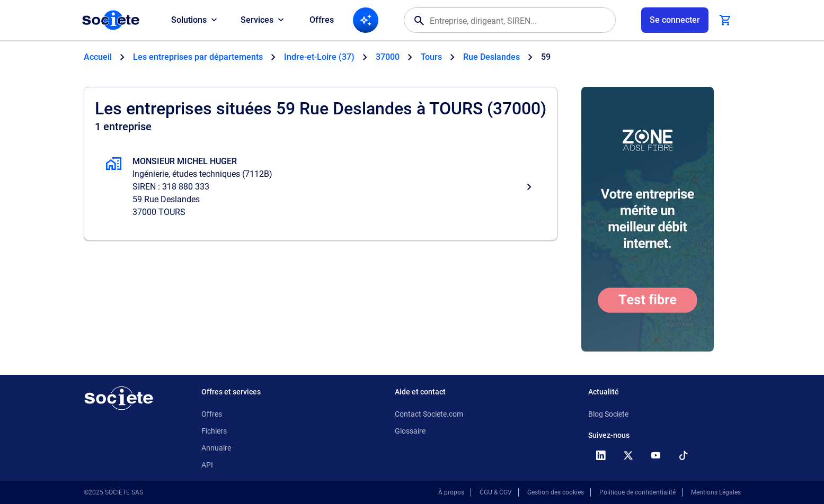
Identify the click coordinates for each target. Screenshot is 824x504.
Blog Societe (608, 414)
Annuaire (216, 448)
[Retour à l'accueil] (119, 398)
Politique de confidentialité (637, 492)
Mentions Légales (716, 492)
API (207, 465)
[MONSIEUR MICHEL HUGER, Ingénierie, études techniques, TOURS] (321, 187)
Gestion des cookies (556, 492)
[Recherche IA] (366, 20)
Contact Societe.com (429, 414)
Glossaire (410, 431)
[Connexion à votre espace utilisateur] (675, 20)
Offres (322, 20)
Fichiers (214, 431)
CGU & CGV (496, 492)
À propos (451, 492)
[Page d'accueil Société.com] (111, 20)
